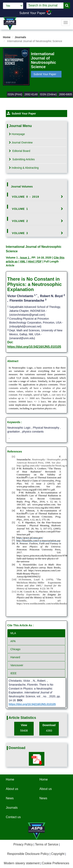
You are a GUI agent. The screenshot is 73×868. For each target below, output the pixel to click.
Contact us (13, 817)
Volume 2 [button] (20, 221)
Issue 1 (25, 258)
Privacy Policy (23, 844)
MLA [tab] (13, 633)
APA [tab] (13, 641)
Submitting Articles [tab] (22, 159)
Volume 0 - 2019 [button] (25, 197)
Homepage (17, 134)
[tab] (36, 197)
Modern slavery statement (22, 863)
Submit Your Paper (32, 13)
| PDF (38, 261)
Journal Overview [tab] (21, 142)
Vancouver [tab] (17, 665)
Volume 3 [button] (20, 233)
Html (31, 261)
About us (12, 789)
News (10, 798)
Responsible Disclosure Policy (28, 854)
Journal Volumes (22, 187)
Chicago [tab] (15, 649)
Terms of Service (47, 844)
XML (23, 261)
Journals (20, 37)
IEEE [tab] (13, 673)
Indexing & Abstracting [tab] (24, 168)
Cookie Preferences (56, 863)
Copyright (58, 854)
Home (7, 37)
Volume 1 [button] (20, 209)
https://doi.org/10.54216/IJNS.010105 (34, 347)
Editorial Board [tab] (20, 151)
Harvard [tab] (15, 657)
